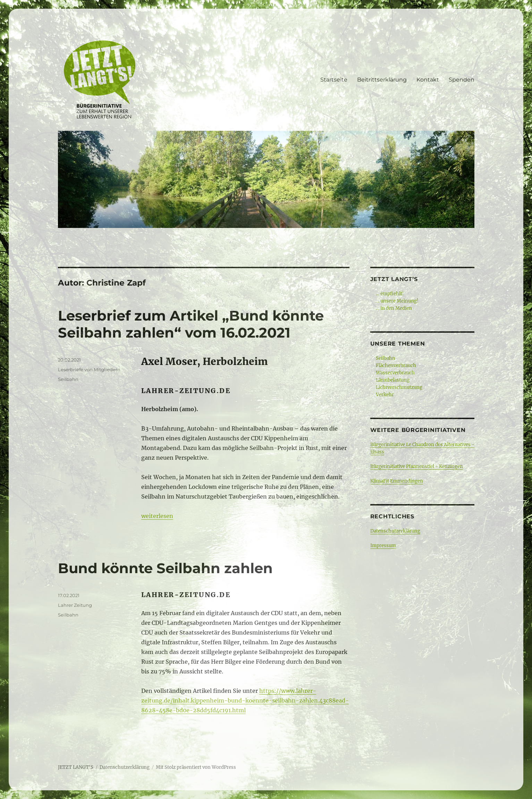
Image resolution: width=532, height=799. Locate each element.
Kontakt (428, 80)
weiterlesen (157, 516)
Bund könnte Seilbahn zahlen (165, 568)
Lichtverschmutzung (399, 387)
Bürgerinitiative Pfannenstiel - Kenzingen (417, 466)
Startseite (334, 80)
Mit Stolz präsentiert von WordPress (196, 767)
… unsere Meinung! (397, 301)
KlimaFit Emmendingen (397, 481)
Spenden (462, 80)
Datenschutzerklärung (395, 531)
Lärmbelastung (393, 380)
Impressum (383, 546)
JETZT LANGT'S (76, 767)
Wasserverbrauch (395, 373)
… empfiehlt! (390, 294)
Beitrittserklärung (382, 80)
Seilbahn (68, 379)
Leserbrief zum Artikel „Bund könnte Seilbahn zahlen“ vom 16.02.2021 (191, 324)
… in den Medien (394, 308)
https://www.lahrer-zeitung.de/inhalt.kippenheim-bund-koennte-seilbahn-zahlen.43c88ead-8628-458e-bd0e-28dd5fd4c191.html (245, 700)
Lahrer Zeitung (75, 605)
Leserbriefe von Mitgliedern (89, 369)
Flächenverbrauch (396, 365)
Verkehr (385, 395)
